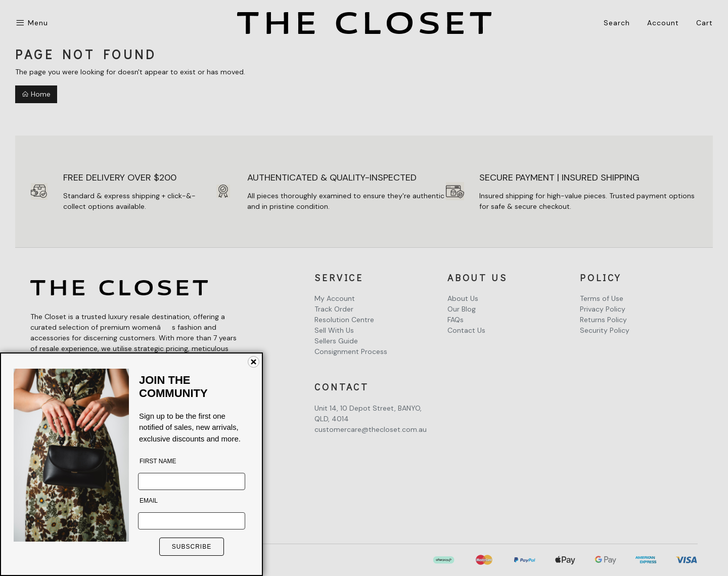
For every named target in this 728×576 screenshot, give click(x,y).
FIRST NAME (158, 461)
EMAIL (149, 501)
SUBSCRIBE (192, 547)
